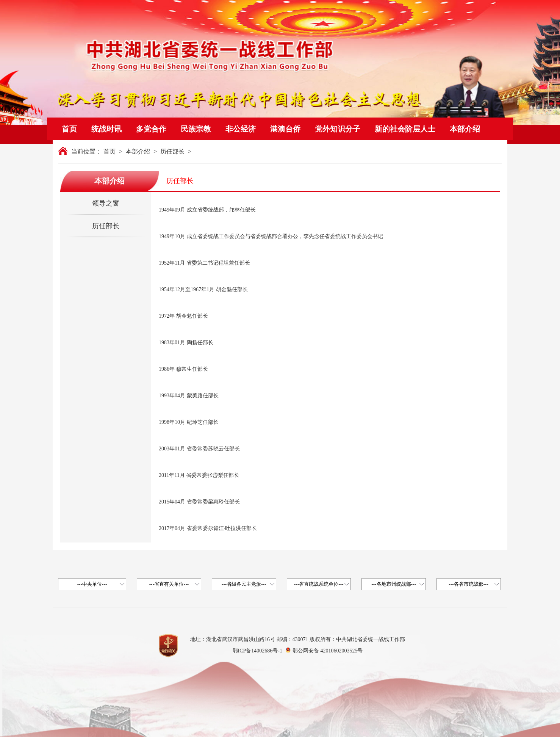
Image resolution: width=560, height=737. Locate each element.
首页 (69, 129)
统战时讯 (106, 129)
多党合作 (151, 129)
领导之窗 (106, 203)
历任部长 (172, 151)
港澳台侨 (285, 129)
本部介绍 (465, 129)
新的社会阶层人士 (405, 129)
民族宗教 (196, 129)
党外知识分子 (338, 129)
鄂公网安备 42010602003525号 (328, 651)
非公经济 (241, 129)
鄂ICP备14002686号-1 (257, 651)
